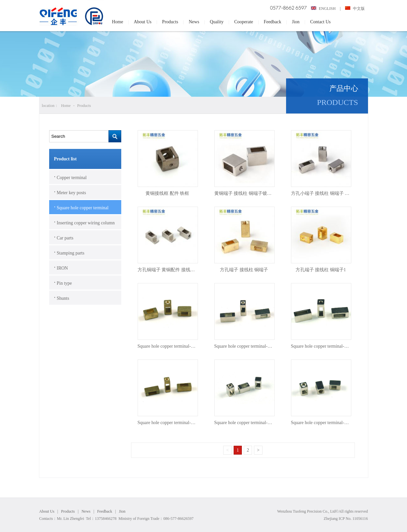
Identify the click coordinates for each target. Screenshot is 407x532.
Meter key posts (70, 192)
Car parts (64, 237)
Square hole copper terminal (81, 207)
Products (170, 22)
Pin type (63, 282)
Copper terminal (70, 177)
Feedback (273, 22)
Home (118, 22)
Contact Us (320, 22)
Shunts (62, 297)
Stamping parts (69, 252)
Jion (296, 22)
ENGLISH (324, 9)
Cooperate (244, 22)
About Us (143, 22)
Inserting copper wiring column (84, 222)
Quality (217, 22)
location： (50, 106)
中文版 (355, 9)
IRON (61, 267)
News (194, 22)
